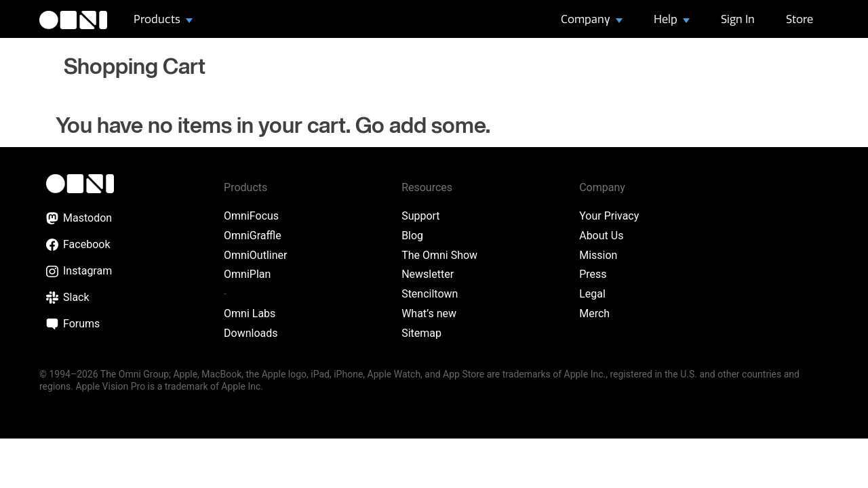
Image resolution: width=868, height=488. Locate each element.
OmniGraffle (253, 236)
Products (158, 19)
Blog (412, 236)
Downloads (251, 333)
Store (800, 19)
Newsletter (428, 274)
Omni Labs (250, 313)
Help (667, 19)
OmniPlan (247, 274)
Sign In (738, 19)
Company (587, 19)
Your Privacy (609, 216)
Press (593, 274)
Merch (594, 313)
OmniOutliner (255, 255)
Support (420, 216)
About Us (601, 236)
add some (437, 127)
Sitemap (421, 333)
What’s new (429, 313)
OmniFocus (251, 216)
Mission (598, 255)
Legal (592, 294)
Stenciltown (430, 294)
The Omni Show (439, 255)
